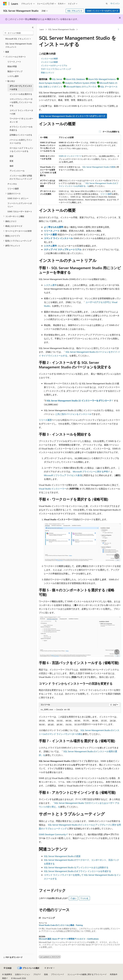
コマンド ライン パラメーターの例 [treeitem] (21, 112)
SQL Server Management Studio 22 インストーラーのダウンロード (73, 116)
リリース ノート (52, 231)
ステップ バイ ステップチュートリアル (63, 249)
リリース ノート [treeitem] (14, 62)
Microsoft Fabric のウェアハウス (81, 87)
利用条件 (114, 974)
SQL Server (57, 79)
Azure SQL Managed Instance (102, 79)
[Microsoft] (5, 4)
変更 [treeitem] (11, 161)
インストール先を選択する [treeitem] (21, 94)
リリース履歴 (106, 194)
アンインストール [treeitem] (17, 171)
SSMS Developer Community (52, 834)
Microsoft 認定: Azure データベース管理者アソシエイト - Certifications (69, 939)
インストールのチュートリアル (54, 65)
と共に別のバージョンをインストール (73, 414)
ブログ (36, 974)
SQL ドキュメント (75, 11)
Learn (42, 29)
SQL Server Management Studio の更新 (99, 167)
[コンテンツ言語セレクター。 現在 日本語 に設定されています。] (8, 968)
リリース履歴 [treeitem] (13, 189)
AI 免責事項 (7, 974)
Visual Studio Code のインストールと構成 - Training (61, 925)
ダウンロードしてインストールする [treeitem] (21, 88)
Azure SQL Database (75, 79)
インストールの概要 (49, 58)
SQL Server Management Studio (61, 29)
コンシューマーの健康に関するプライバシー (86, 974)
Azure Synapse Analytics (50, 83)
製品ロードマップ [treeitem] (15, 71)
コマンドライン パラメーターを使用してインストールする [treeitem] (21, 102)
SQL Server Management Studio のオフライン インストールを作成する (77, 871)
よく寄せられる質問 (54, 227)
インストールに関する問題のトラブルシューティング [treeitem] (21, 177)
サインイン (115, 3)
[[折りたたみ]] (33, 27)
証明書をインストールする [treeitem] (21, 135)
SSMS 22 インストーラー (69, 156)
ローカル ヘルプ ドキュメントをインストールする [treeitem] (21, 150)
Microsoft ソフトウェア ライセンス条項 (63, 475)
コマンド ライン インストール (58, 238)
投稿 (46, 974)
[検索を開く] (107, 4)
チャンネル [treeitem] (12, 184)
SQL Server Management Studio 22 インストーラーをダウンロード (79, 400)
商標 (4, 978)
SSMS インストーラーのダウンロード (102, 11)
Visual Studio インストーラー (53, 489)
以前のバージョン (23, 974)
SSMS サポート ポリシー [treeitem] (18, 198)
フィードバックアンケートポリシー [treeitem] (20, 205)
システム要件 (50, 246)
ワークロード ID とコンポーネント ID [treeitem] (21, 120)
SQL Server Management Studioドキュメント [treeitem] (19, 45)
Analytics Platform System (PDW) (80, 83)
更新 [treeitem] (11, 156)
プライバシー (57, 974)
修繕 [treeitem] (11, 166)
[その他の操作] (119, 30)
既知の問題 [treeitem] (12, 66)
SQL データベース (109, 87)
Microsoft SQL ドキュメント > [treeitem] (18, 39)
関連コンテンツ (48, 73)
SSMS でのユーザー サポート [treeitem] (20, 211)
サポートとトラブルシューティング (56, 69)
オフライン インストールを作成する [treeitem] (21, 128)
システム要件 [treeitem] (13, 76)
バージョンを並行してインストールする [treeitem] (21, 141)
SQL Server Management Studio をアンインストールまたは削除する (76, 867)
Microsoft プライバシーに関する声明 (90, 471)
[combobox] (18, 33)
